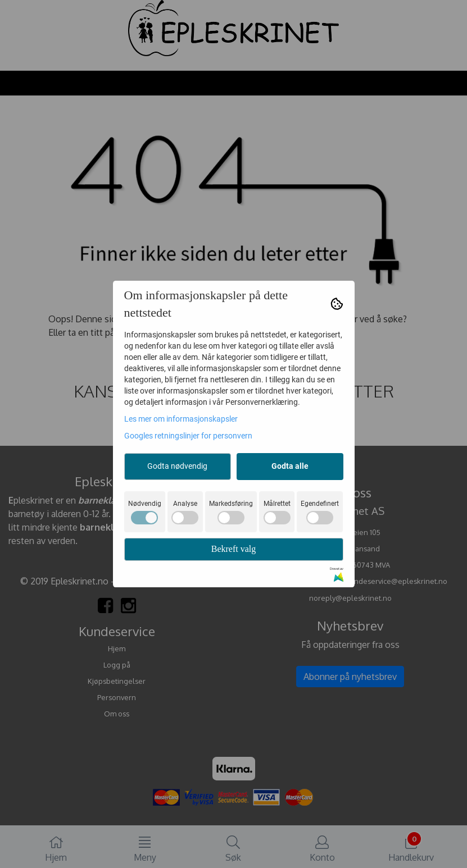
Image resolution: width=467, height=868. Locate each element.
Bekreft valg (234, 549)
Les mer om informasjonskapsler (181, 419)
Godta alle (290, 466)
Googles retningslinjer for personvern (188, 436)
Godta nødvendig (177, 466)
